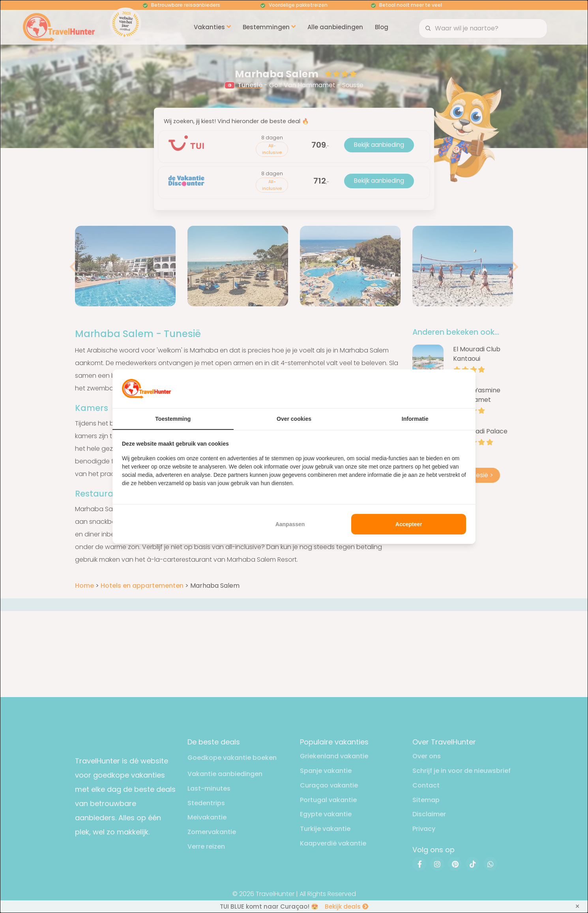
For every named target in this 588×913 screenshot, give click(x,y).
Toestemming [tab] (173, 419)
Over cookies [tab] (294, 419)
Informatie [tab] (415, 419)
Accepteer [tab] (409, 524)
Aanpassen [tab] (290, 524)
